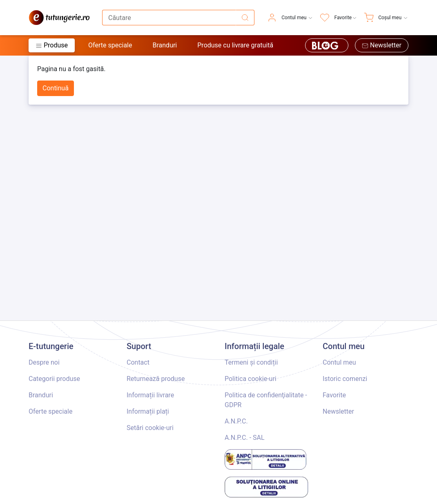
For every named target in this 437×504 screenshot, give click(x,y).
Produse (52, 45)
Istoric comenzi (345, 379)
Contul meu (339, 362)
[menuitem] (290, 18)
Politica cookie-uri (251, 379)
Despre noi (44, 362)
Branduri (165, 45)
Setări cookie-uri (150, 428)
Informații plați (148, 411)
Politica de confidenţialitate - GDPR (266, 400)
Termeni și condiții (251, 362)
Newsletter (382, 45)
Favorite (334, 395)
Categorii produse (54, 379)
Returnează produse (156, 379)
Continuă (56, 88)
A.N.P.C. (236, 421)
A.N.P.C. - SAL (245, 438)
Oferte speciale (110, 45)
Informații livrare (150, 395)
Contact (138, 362)
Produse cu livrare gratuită (235, 45)
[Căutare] (245, 18)
